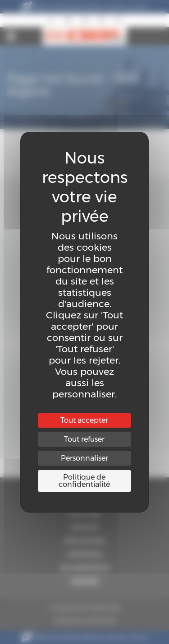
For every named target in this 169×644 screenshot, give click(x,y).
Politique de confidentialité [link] (84, 481)
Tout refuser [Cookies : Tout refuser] (84, 439)
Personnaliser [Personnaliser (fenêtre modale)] (84, 458)
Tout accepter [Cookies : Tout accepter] (84, 420)
